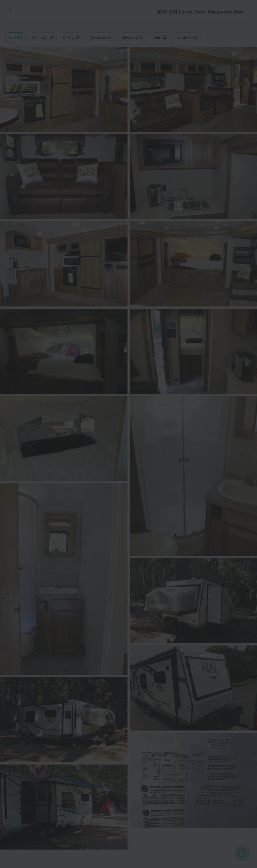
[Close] (243, 14)
